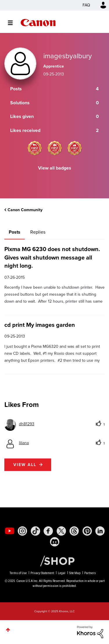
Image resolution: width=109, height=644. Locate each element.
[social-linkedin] (100, 531)
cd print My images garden (40, 325)
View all (25, 465)
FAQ (86, 5)
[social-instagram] (22, 531)
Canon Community (38, 23)
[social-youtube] (10, 531)
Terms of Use (18, 573)
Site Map (75, 573)
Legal (62, 573)
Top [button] (8, 630)
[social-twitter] (61, 531)
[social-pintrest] (87, 531)
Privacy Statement (42, 573)
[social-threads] (74, 531)
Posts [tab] (15, 232)
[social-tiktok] (35, 531)
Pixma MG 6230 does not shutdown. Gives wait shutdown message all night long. (52, 257)
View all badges (55, 168)
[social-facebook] (48, 531)
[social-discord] (55, 542)
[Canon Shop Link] (54, 561)
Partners (90, 573)
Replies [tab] (38, 232)
